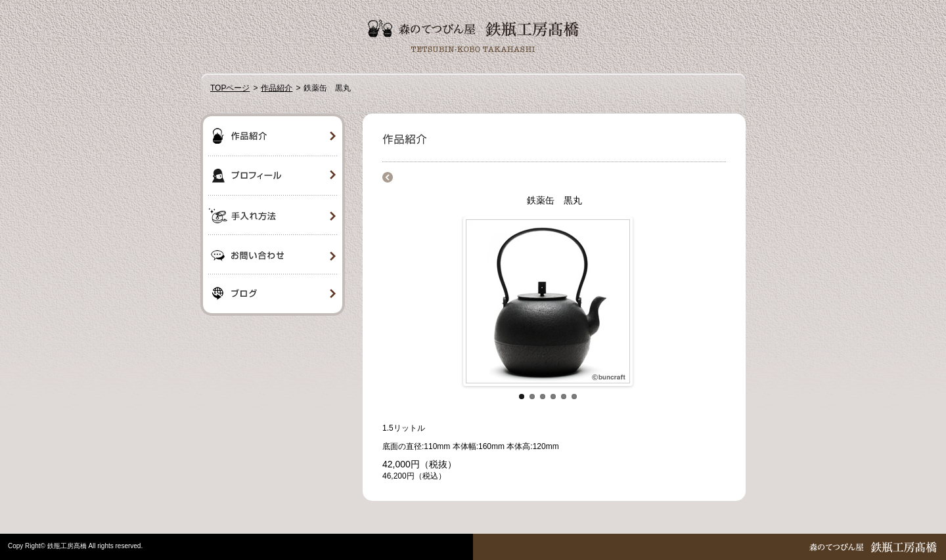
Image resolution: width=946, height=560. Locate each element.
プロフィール (273, 176)
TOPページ (230, 88)
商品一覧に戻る (388, 177)
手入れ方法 (273, 215)
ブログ (273, 296)
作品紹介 (277, 88)
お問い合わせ (273, 255)
